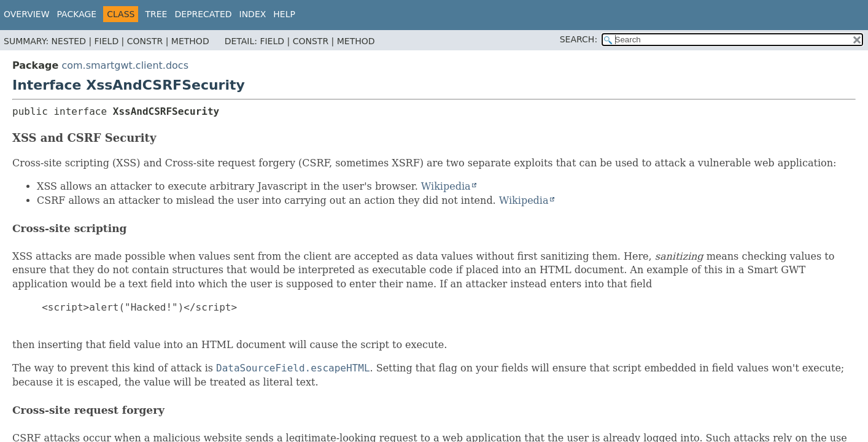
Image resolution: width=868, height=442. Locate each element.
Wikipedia (446, 186)
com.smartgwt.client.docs (125, 65)
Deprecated (203, 14)
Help (284, 14)
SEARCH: (579, 39)
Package (77, 14)
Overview (27, 14)
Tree (156, 14)
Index (253, 14)
